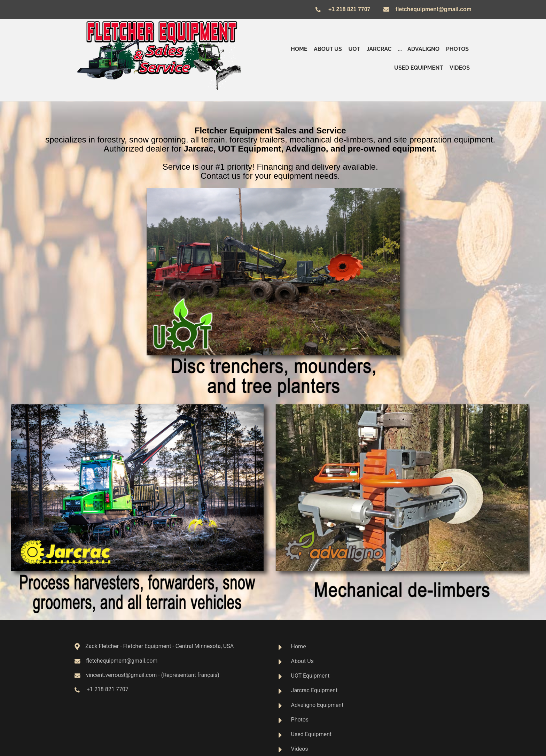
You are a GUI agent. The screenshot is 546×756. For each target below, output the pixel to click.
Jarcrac (379, 49)
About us (328, 49)
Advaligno (423, 49)
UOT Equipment (310, 676)
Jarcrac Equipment (314, 690)
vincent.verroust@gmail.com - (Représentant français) (150, 675)
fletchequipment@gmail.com (434, 9)
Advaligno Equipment (317, 705)
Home (299, 49)
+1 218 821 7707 (349, 9)
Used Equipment (419, 68)
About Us (302, 661)
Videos (460, 68)
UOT (354, 49)
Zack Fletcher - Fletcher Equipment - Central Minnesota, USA (159, 646)
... (400, 49)
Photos (457, 49)
